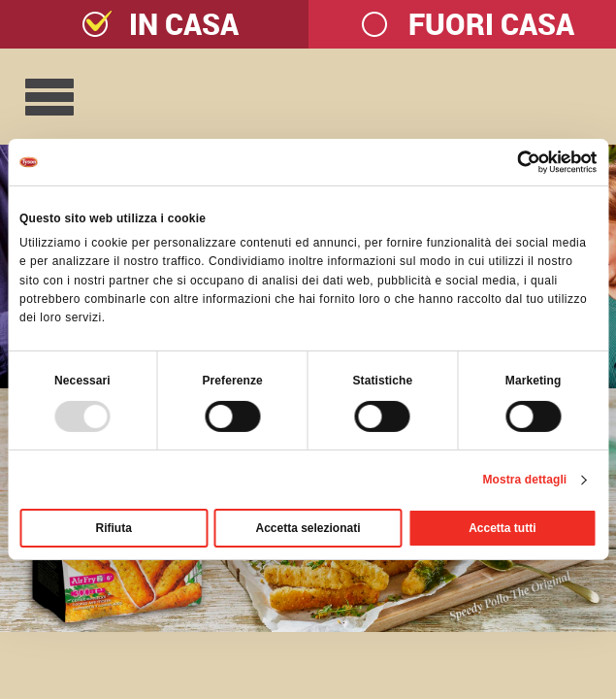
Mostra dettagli (524, 480)
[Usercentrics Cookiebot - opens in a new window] (512, 162)
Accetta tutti (502, 528)
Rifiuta (114, 528)
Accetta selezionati (308, 528)
